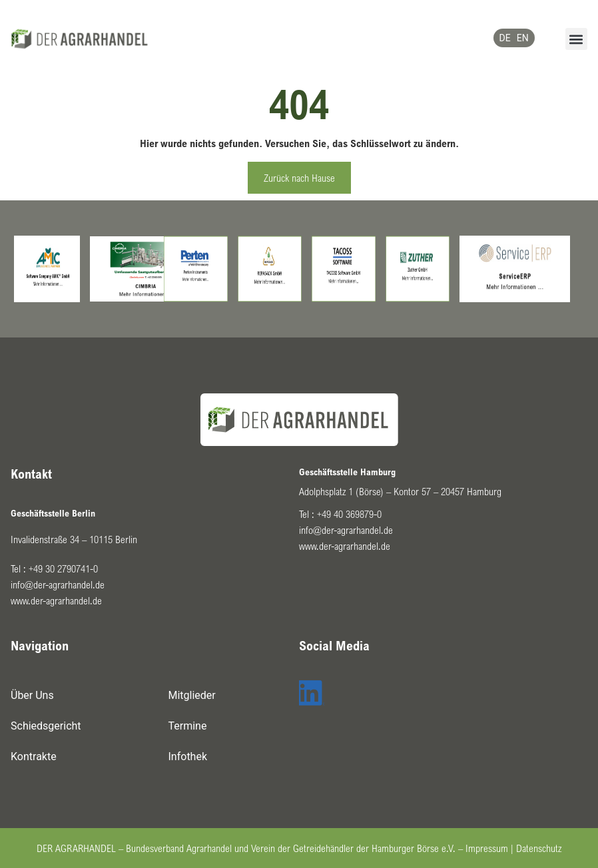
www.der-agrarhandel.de (56, 600)
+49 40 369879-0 (349, 514)
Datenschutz (539, 848)
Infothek (188, 757)
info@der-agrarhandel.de (58, 584)
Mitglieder (192, 695)
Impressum (487, 848)
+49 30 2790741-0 (63, 568)
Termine (188, 726)
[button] (576, 39)
